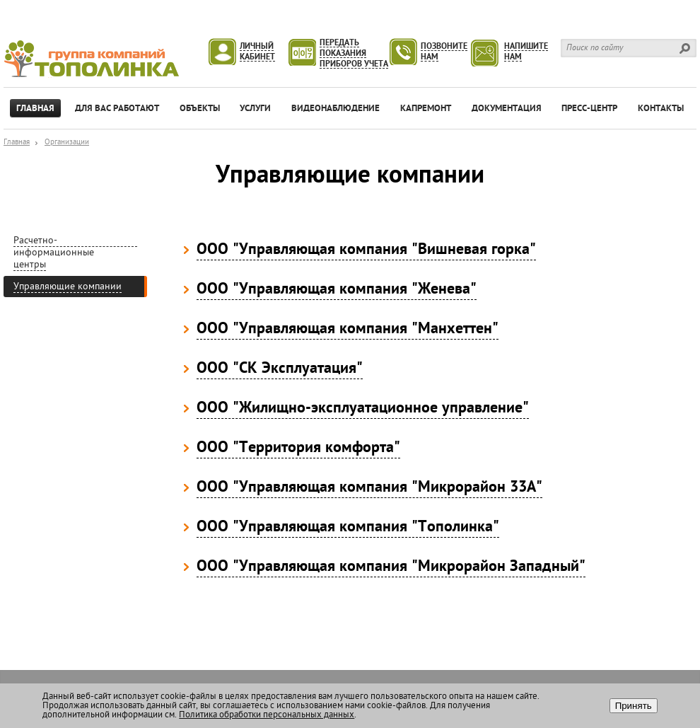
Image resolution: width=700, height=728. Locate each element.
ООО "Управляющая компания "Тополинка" (348, 528)
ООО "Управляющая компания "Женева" (337, 290)
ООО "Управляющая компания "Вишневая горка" (366, 250)
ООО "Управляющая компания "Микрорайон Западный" (391, 567)
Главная (17, 143)
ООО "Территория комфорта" (298, 449)
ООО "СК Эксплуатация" (280, 369)
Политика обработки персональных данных (267, 715)
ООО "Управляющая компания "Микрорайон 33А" (369, 488)
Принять (634, 706)
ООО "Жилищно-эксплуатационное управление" (363, 409)
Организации (67, 143)
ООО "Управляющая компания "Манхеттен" (348, 330)
